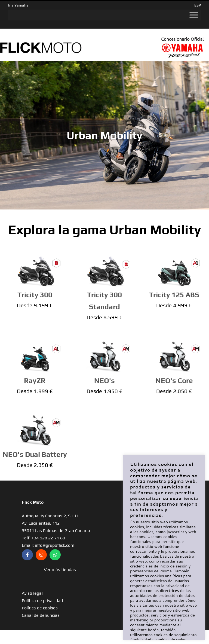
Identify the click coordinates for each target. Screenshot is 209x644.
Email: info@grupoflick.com (48, 545)
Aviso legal (32, 593)
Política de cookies (40, 608)
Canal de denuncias (41, 615)
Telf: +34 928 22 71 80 (43, 538)
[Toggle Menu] (194, 15)
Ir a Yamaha (18, 5)
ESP (198, 5)
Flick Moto (33, 502)
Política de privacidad (42, 601)
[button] (60, 569)
